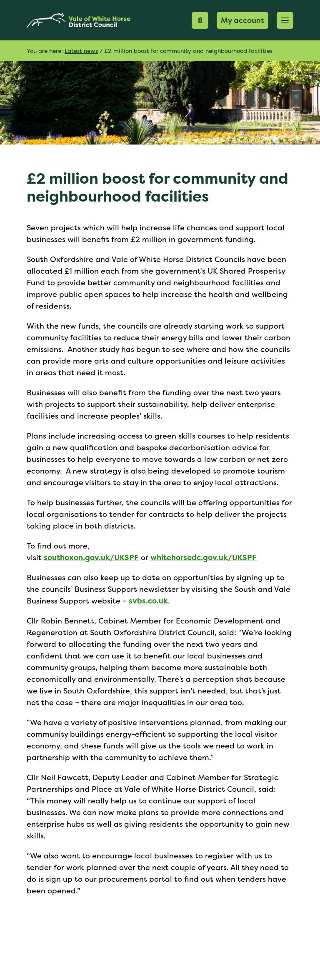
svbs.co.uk (148, 601)
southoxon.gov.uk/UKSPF (91, 557)
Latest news (81, 51)
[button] (285, 20)
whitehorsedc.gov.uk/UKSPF (204, 557)
